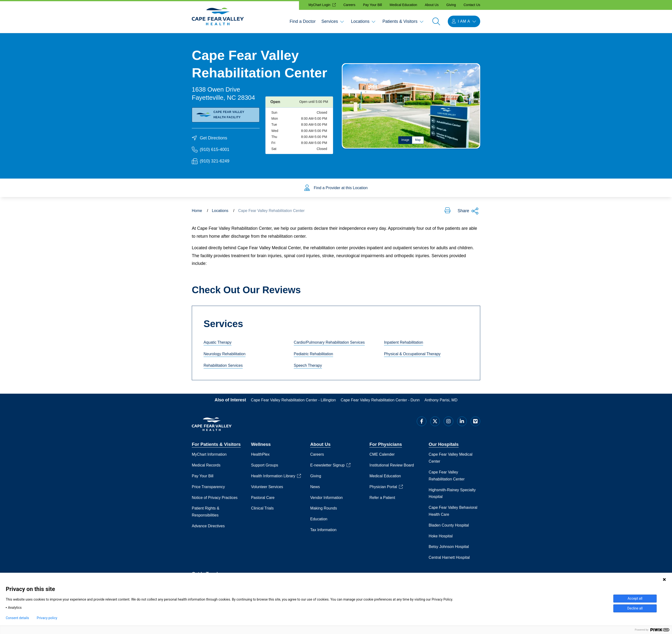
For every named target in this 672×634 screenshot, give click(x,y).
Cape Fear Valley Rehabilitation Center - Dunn (380, 403)
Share (468, 214)
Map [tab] (418, 140)
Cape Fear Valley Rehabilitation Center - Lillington (293, 403)
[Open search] (436, 21)
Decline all (635, 608)
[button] (448, 213)
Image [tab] (405, 140)
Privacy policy (47, 618)
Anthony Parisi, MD (441, 403)
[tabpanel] (411, 106)
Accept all (635, 598)
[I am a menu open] (464, 21)
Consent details (17, 618)
